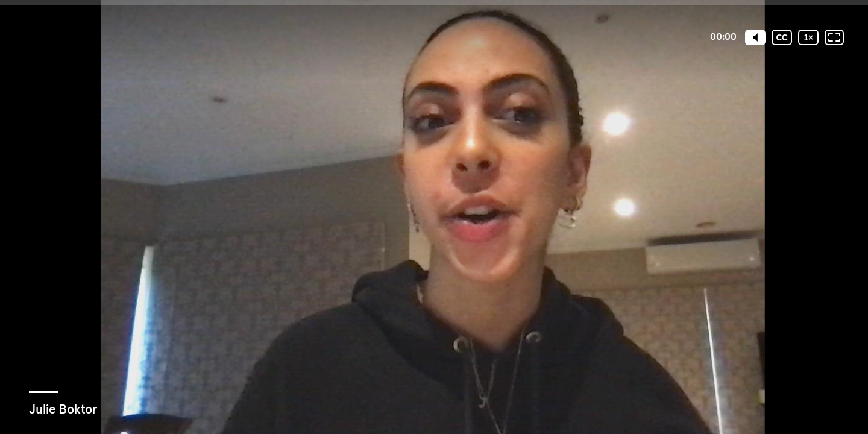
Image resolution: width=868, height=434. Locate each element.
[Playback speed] (808, 37)
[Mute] (755, 37)
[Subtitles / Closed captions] (782, 37)
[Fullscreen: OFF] (834, 37)
